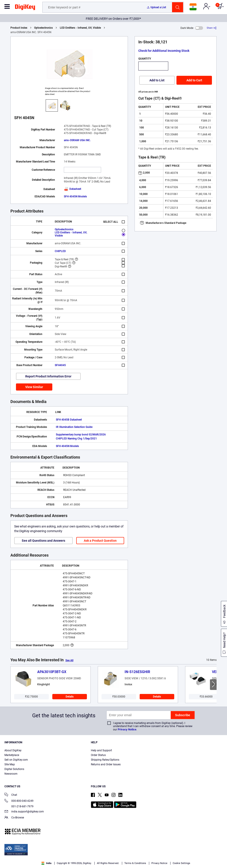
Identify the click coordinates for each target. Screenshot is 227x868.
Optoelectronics (43, 28)
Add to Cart (194, 80)
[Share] (212, 28)
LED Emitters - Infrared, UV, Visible (80, 28)
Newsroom (11, 774)
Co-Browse (14, 818)
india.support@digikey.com (24, 812)
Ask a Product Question (100, 541)
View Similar (34, 387)
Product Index (19, 28)
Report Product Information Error (48, 376)
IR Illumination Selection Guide (74, 427)
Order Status (98, 755)
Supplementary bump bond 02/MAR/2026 (81, 435)
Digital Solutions (14, 769)
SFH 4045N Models (75, 196)
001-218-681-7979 (19, 806)
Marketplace (12, 755)
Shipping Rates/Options (105, 760)
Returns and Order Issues (106, 764)
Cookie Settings (181, 863)
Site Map (10, 764)
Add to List (157, 80)
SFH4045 (60, 365)
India (46, 863)
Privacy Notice (127, 729)
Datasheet (72, 189)
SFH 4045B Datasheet (69, 420)
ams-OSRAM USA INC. (77, 140)
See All (69, 660)
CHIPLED (60, 251)
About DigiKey (13, 750)
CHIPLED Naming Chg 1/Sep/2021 (76, 439)
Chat (11, 795)
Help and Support (101, 750)
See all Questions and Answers (43, 541)
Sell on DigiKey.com (16, 760)
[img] (25, 8)
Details (70, 697)
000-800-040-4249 (19, 801)
